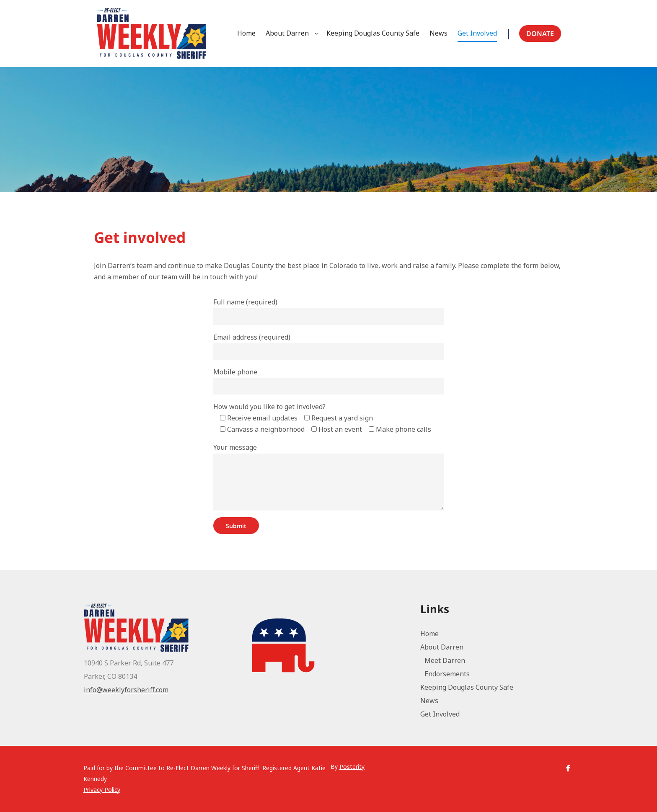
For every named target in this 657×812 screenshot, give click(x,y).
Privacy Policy (102, 790)
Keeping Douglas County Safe (467, 687)
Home (429, 634)
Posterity (352, 767)
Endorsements (447, 674)
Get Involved (440, 714)
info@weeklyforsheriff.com (126, 690)
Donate (540, 34)
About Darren (442, 647)
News (429, 701)
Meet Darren (445, 660)
